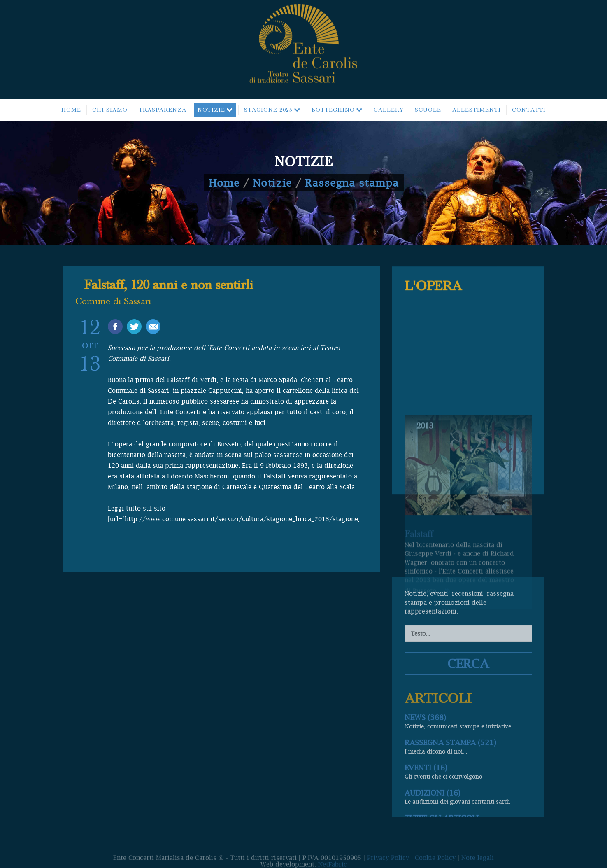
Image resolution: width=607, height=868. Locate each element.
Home (224, 183)
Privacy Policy (388, 862)
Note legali (478, 862)
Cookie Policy (435, 862)
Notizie (272, 183)
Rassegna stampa (352, 183)
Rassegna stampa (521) (450, 808)
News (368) (425, 783)
